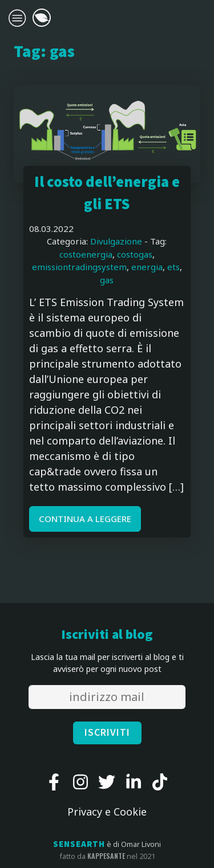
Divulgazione (116, 241)
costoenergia (86, 254)
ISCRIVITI (107, 733)
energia (147, 267)
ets (173, 267)
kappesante (106, 856)
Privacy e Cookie (107, 812)
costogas (135, 254)
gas (107, 280)
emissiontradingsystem (79, 267)
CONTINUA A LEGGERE (85, 519)
